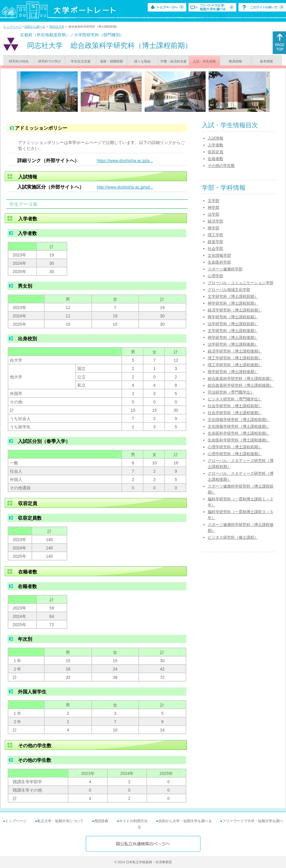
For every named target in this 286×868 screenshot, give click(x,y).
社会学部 (215, 249)
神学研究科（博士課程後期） (233, 337)
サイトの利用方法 (133, 821)
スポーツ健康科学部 (225, 269)
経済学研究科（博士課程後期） (235, 351)
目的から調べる (35, 27)
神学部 (214, 207)
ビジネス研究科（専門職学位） (235, 399)
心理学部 (215, 276)
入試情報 (215, 138)
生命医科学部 (219, 262)
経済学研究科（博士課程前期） (235, 310)
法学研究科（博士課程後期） (233, 344)
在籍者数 (215, 159)
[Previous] (19, 92)
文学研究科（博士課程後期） (233, 331)
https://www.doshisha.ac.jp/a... (125, 161)
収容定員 (215, 152)
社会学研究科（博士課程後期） (235, 413)
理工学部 (215, 235)
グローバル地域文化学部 (229, 290)
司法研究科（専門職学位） (231, 392)
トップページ (12, 27)
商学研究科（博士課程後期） (233, 372)
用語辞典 (101, 821)
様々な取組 (142, 61)
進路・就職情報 (111, 61)
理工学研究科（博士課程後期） (235, 365)
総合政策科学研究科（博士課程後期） (241, 385)
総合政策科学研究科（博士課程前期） (241, 379)
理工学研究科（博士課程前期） (235, 358)
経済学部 (215, 221)
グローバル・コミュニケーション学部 (241, 283)
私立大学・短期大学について (60, 821)
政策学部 (215, 242)
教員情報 (235, 61)
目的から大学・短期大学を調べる (185, 821)
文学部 (214, 201)
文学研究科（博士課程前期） (233, 296)
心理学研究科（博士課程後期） (235, 454)
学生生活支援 (81, 61)
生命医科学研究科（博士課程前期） (239, 433)
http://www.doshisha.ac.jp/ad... (125, 187)
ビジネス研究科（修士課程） (233, 537)
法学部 (214, 214)
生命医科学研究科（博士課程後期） (239, 440)
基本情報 (266, 61)
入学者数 (215, 145)
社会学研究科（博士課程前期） (235, 406)
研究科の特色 (19, 61)
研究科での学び (50, 61)
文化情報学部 (219, 255)
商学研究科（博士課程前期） (233, 317)
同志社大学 (57, 27)
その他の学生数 (221, 166)
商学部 (214, 228)
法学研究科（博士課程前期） (233, 324)
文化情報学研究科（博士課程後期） (239, 426)
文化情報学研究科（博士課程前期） (239, 420)
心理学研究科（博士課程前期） (235, 447)
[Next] (268, 92)
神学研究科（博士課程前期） (233, 303)
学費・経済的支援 (174, 61)
